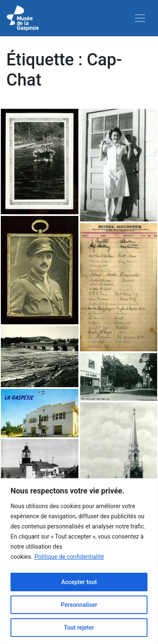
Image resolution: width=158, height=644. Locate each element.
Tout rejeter (79, 628)
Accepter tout (79, 582)
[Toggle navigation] (140, 18)
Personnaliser (79, 605)
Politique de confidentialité (69, 557)
